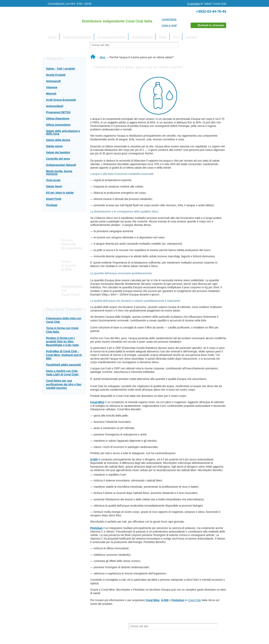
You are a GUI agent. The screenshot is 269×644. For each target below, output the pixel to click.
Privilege (52, 205)
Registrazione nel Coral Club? (72, 290)
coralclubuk (169, 19)
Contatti (191, 37)
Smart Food (54, 199)
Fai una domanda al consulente (71, 244)
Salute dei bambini (58, 152)
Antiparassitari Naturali (61, 165)
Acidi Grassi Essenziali (61, 100)
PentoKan (178, 600)
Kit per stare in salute (60, 193)
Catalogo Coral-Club (77, 37)
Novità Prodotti (142, 37)
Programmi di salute (111, 37)
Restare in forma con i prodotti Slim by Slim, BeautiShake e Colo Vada (63, 341)
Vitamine (52, 87)
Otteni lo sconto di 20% (68, 265)
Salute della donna (58, 140)
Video (162, 37)
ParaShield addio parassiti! (64, 365)
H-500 (94, 459)
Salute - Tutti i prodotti (60, 69)
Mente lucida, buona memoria (59, 172)
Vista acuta (53, 180)
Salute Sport (54, 186)
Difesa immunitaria (58, 125)
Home (52, 37)
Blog (176, 37)
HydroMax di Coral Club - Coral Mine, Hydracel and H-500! (64, 355)
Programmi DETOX (58, 112)
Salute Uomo (54, 146)
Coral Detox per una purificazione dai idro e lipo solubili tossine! (64, 384)
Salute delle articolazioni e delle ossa (63, 132)
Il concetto (194, 4)
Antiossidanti (55, 106)
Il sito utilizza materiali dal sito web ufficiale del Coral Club (77, 622)
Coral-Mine (97, 402)
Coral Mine (153, 600)
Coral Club (194, 600)
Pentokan (96, 528)
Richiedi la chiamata (211, 25)
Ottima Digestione (58, 119)
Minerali (51, 94)
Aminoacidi (53, 81)
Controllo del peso (58, 159)
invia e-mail (169, 25)
